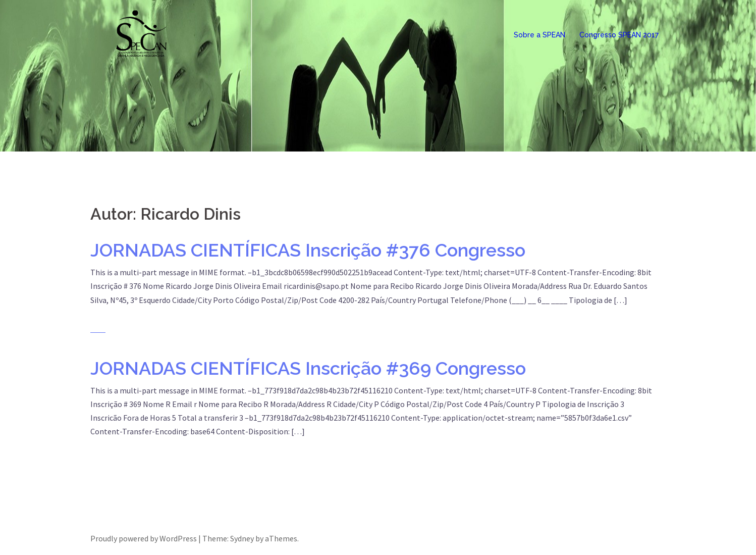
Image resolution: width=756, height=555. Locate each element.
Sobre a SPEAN (539, 35)
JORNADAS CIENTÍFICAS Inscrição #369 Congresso (308, 368)
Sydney (242, 538)
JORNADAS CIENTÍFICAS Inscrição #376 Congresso (308, 250)
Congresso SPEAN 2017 (619, 35)
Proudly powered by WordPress (144, 538)
